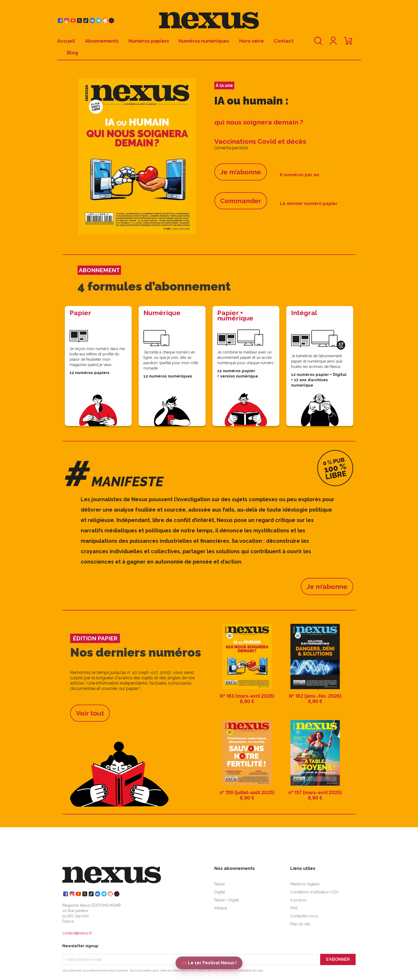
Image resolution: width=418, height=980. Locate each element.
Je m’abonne (241, 172)
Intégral (221, 908)
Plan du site (300, 924)
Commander (241, 201)
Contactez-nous (304, 916)
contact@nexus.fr (77, 933)
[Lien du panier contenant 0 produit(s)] (348, 43)
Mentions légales (305, 884)
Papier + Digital (227, 900)
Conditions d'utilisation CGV (314, 892)
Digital (220, 892)
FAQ (294, 908)
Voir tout (90, 713)
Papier (220, 884)
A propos (298, 900)
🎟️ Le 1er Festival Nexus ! (209, 963)
